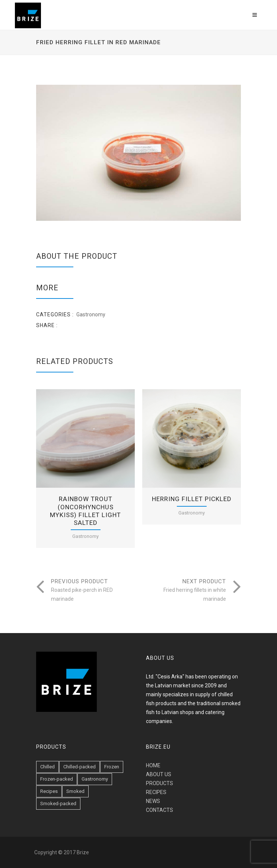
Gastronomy (91, 314)
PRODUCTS (160, 783)
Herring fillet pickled (192, 499)
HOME (153, 765)
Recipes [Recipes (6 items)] (49, 791)
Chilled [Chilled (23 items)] (47, 767)
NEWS (153, 801)
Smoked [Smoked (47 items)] (75, 791)
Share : (47, 325)
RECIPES (156, 792)
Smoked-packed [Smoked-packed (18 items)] (58, 804)
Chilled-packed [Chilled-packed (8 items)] (79, 767)
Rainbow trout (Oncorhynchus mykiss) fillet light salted (85, 511)
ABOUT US (159, 774)
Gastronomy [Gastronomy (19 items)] (95, 779)
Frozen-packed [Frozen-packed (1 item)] (57, 779)
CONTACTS (160, 810)
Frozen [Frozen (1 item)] (112, 767)
